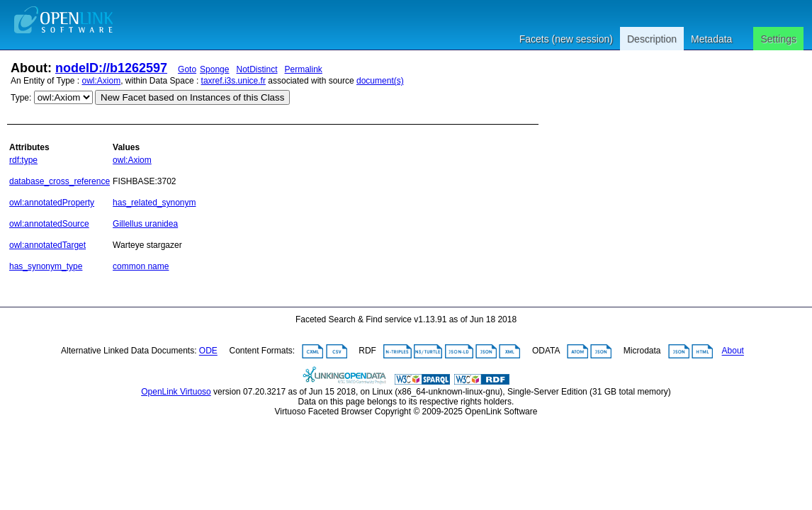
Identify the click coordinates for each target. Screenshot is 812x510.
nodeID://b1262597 (111, 68)
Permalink (304, 69)
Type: (21, 98)
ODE (208, 351)
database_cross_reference (60, 181)
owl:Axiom (102, 81)
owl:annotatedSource (49, 224)
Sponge (214, 69)
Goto (187, 69)
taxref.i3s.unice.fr (233, 81)
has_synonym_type (46, 266)
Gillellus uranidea (145, 224)
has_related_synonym (154, 203)
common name (141, 266)
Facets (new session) (566, 39)
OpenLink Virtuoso (176, 392)
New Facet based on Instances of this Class (192, 97)
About (733, 351)
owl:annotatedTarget (47, 245)
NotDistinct (256, 69)
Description (652, 39)
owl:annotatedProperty (52, 203)
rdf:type (23, 160)
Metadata (711, 39)
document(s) (380, 81)
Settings (778, 39)
